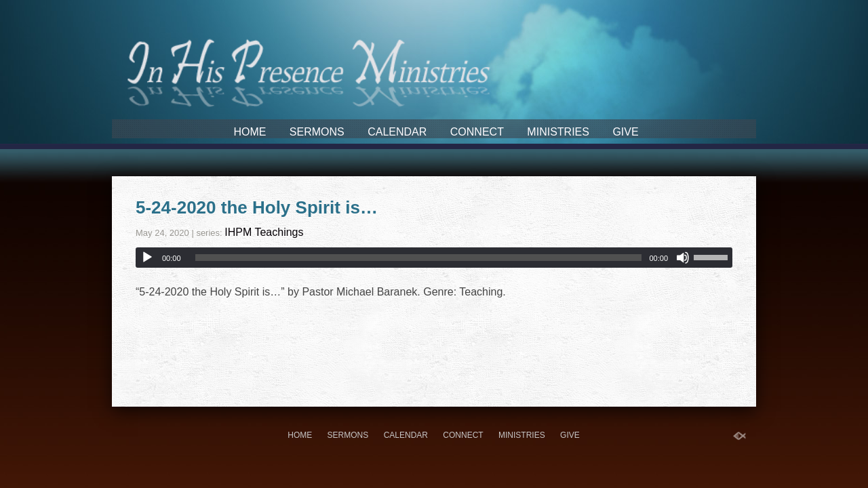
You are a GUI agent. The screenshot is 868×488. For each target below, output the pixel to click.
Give (625, 132)
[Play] (147, 258)
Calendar (397, 132)
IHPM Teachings (264, 232)
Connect (477, 132)
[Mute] (683, 258)
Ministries (558, 132)
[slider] (419, 258)
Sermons (317, 132)
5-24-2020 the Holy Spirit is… (257, 207)
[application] (434, 258)
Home (250, 132)
